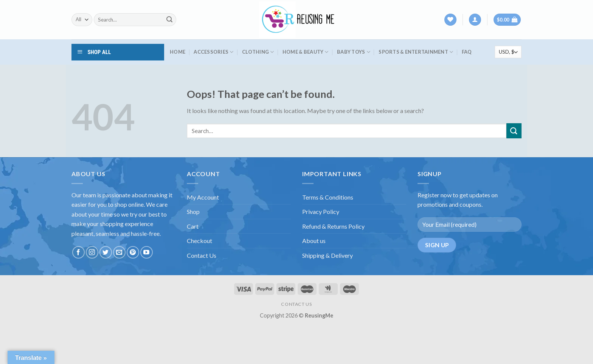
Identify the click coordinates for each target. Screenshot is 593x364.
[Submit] (169, 20)
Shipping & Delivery (328, 255)
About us (314, 241)
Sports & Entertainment (416, 52)
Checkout (199, 241)
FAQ (467, 52)
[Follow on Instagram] (92, 252)
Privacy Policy (321, 211)
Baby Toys (354, 52)
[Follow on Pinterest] (133, 252)
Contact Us (202, 255)
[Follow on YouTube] (147, 252)
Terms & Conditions (328, 197)
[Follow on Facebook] (78, 252)
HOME (178, 52)
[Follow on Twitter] (106, 252)
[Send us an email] (119, 252)
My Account (203, 197)
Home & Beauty (306, 52)
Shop (193, 211)
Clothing (258, 52)
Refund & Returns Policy (333, 226)
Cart (193, 226)
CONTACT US (296, 304)
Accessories (213, 52)
